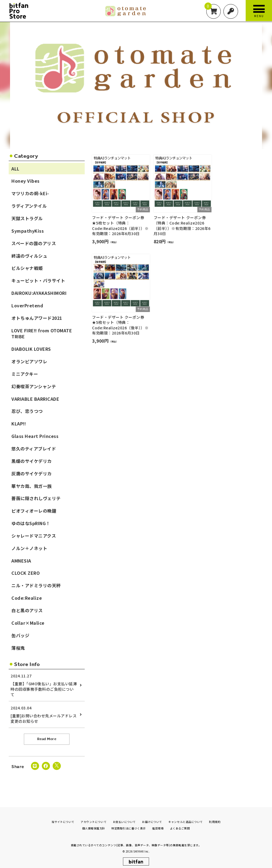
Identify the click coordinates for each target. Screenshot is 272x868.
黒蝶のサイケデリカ (32, 461)
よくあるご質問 (180, 824)
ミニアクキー (25, 374)
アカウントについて (94, 818)
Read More (47, 739)
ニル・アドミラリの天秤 (36, 586)
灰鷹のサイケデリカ (32, 474)
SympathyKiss (28, 231)
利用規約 (215, 818)
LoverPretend (27, 305)
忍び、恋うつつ (27, 411)
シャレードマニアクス (34, 536)
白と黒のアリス (27, 610)
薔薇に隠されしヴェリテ (36, 498)
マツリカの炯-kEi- (30, 194)
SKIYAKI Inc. (141, 847)
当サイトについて (63, 818)
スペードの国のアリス (34, 243)
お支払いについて (124, 818)
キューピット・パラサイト (38, 281)
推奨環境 (158, 824)
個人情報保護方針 (94, 824)
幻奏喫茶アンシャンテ (34, 386)
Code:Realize (27, 598)
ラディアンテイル (29, 206)
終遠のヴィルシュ (29, 256)
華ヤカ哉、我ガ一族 (32, 486)
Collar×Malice (28, 623)
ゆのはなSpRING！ (31, 523)
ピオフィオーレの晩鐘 (34, 511)
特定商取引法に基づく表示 (128, 824)
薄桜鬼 (18, 648)
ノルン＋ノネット (29, 548)
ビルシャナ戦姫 (27, 268)
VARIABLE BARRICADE (35, 399)
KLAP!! (19, 424)
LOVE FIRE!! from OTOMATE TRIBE (42, 334)
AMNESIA (21, 561)
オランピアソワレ (29, 362)
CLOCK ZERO (26, 573)
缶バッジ (20, 635)
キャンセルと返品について (185, 818)
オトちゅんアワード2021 (37, 318)
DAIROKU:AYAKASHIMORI (39, 293)
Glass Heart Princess (35, 436)
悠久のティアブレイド (34, 449)
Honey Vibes (26, 181)
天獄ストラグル (27, 218)
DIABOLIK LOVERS (31, 349)
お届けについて (152, 818)
